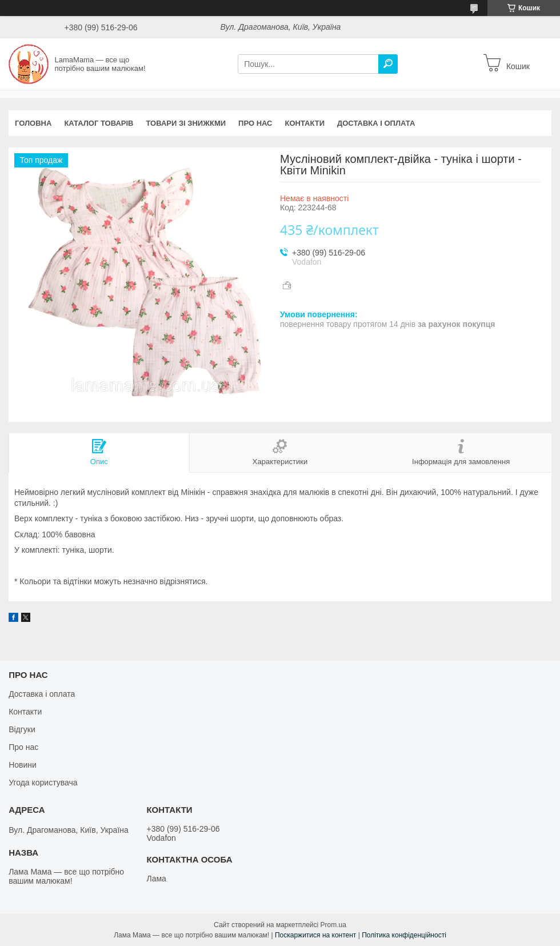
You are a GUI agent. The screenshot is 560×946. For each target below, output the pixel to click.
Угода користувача (43, 783)
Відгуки (22, 729)
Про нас (255, 123)
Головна (33, 123)
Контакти (305, 123)
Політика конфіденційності (404, 935)
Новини (23, 765)
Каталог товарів (99, 123)
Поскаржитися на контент (315, 935)
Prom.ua (333, 925)
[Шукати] (388, 64)
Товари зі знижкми (186, 123)
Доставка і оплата (376, 123)
